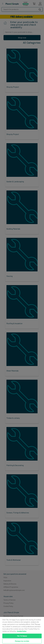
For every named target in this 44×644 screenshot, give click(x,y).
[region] (22, 630)
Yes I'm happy (22, 636)
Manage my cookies (22, 641)
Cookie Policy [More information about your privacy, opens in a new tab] (22, 631)
